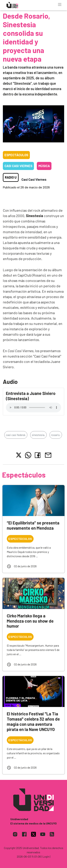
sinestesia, (38, 435)
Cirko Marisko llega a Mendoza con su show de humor (30, 621)
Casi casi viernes (18, 166)
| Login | (46, 856)
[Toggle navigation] (60, 4)
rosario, (56, 435)
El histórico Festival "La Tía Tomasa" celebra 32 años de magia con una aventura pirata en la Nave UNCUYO (33, 721)
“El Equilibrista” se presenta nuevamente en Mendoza (33, 525)
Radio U (11, 177)
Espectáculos (16, 155)
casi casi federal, (16, 435)
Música (44, 166)
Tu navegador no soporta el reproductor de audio (33, 407)
